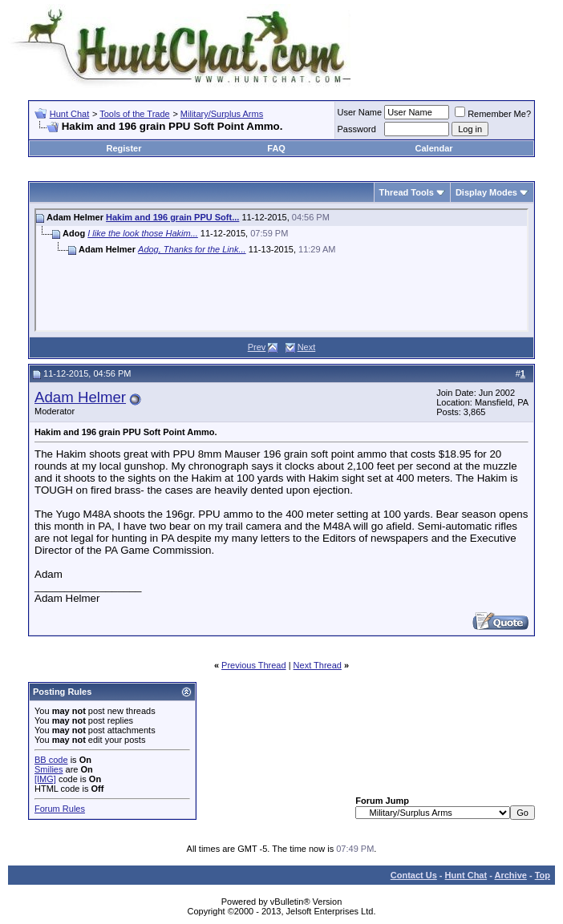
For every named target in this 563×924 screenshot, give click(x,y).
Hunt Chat (70, 114)
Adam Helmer (80, 397)
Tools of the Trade (134, 114)
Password (357, 129)
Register (124, 148)
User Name (360, 112)
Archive (511, 875)
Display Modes (486, 192)
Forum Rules (60, 809)
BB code (51, 760)
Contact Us (414, 875)
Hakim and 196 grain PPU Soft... (172, 217)
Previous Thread (254, 665)
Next (307, 347)
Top (543, 875)
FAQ (276, 148)
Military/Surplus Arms (222, 114)
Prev (257, 347)
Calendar (434, 148)
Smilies (49, 769)
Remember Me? (493, 114)
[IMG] (45, 779)
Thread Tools (407, 192)
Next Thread (318, 665)
